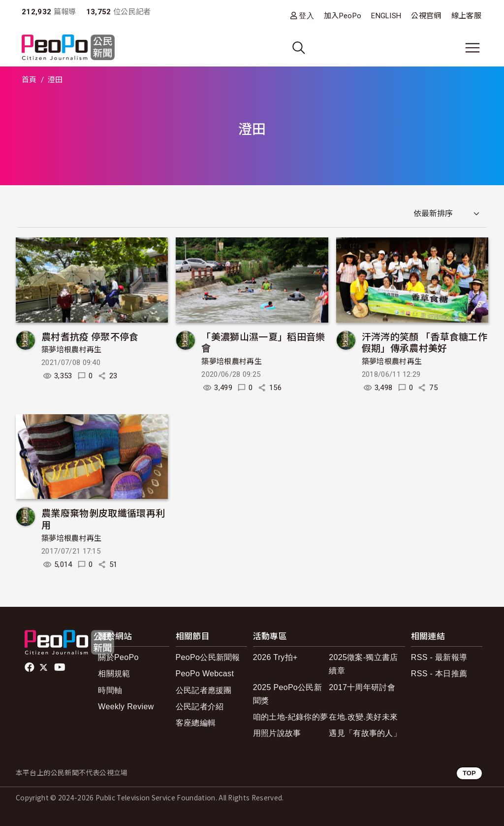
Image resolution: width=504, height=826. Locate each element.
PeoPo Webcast (205, 674)
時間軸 (110, 690)
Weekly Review (126, 707)
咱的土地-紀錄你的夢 (291, 717)
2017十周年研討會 (362, 687)
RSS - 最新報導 (439, 657)
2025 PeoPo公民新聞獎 (287, 694)
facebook (30, 667)
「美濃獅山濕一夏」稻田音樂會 (263, 342)
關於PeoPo (118, 657)
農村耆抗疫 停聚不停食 (90, 336)
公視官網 (426, 16)
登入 (306, 16)
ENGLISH (386, 16)
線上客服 (466, 16)
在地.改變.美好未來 (363, 717)
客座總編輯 (196, 723)
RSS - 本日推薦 (439, 674)
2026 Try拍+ (275, 657)
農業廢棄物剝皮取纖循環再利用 (103, 518)
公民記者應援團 (204, 690)
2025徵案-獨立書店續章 (363, 664)
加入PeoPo (343, 16)
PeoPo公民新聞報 (208, 657)
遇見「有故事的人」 (365, 733)
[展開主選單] (472, 48)
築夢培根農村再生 (72, 350)
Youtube (61, 667)
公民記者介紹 (200, 707)
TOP (469, 773)
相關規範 (114, 674)
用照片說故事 (277, 733)
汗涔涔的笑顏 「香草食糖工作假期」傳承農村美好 (425, 342)
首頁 (29, 80)
